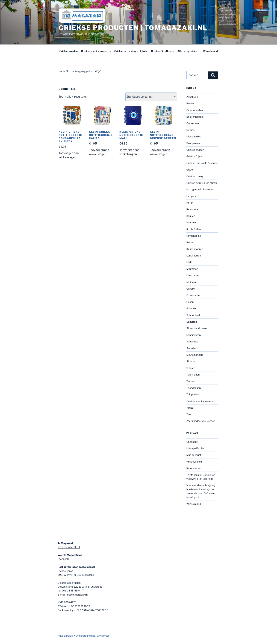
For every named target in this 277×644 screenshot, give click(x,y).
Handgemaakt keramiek (200, 189)
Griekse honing (195, 176)
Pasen (190, 302)
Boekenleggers (195, 117)
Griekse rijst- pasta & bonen (202, 163)
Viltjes (190, 408)
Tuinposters (193, 394)
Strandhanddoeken (197, 328)
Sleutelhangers (195, 355)
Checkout (192, 442)
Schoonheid (193, 315)
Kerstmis (191, 222)
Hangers (191, 196)
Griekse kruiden (68, 51)
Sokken (191, 368)
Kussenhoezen (195, 249)
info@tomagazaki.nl (77, 595)
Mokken (191, 282)
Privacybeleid (194, 462)
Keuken (191, 216)
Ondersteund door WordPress (93, 636)
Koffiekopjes (194, 236)
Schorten (192, 322)
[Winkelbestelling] (151, 97)
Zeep (189, 414)
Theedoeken (194, 388)
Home (62, 71)
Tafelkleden (193, 375)
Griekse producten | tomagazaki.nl (133, 28)
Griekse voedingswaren (96, 51)
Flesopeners (193, 143)
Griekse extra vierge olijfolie (131, 51)
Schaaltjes (192, 341)
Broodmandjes (195, 110)
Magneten (192, 269)
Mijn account (194, 455)
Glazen (190, 170)
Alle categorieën (189, 51)
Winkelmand (210, 51)
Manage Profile (195, 448)
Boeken (191, 103)
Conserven (193, 123)
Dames (190, 130)
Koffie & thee (194, 229)
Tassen (190, 381)
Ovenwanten (194, 295)
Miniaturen (192, 275)
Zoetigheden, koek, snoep (201, 421)
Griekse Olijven (195, 156)
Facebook (63, 559)
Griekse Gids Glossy (162, 51)
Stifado (190, 361)
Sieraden (191, 348)
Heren (190, 203)
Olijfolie (191, 289)
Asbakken (192, 97)
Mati (189, 262)
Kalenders (192, 209)
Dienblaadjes (194, 136)
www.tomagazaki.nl (69, 547)
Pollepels (191, 308)
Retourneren (193, 468)
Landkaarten (194, 255)
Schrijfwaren (194, 335)
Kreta (190, 242)
